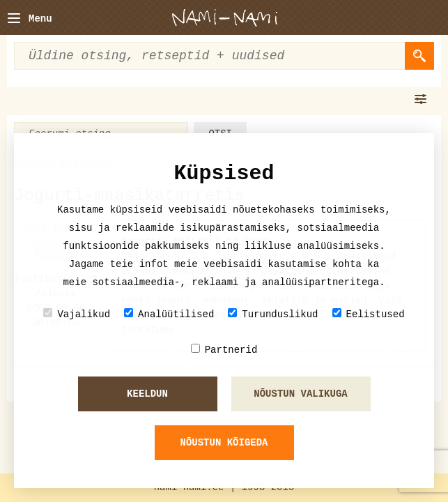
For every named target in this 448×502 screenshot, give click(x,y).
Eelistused (369, 314)
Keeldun (147, 394)
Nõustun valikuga (300, 394)
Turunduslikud (273, 314)
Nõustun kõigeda (224, 443)
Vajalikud (77, 314)
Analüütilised (169, 314)
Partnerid (224, 350)
